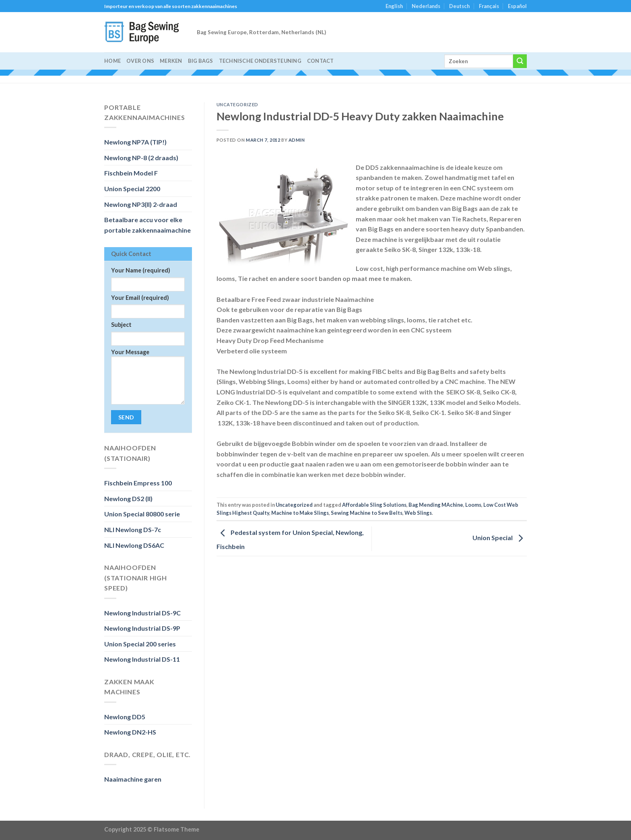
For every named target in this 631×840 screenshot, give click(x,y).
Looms (473, 505)
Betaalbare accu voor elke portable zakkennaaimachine (147, 225)
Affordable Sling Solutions (374, 505)
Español (517, 6)
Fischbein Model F (131, 173)
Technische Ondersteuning (260, 61)
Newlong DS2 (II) (128, 498)
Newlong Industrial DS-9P (142, 628)
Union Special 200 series (140, 644)
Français (489, 6)
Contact (321, 61)
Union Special (500, 538)
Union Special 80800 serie (142, 514)
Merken (171, 61)
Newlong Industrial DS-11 (142, 659)
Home (112, 61)
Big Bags (201, 61)
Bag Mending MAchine (436, 505)
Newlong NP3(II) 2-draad (141, 204)
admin (297, 140)
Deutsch (459, 6)
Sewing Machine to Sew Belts (367, 513)
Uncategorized (237, 104)
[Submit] (520, 61)
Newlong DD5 (125, 717)
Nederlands (426, 6)
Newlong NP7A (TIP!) (135, 142)
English (394, 6)
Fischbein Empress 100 (138, 483)
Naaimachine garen (133, 779)
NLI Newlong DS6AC (134, 545)
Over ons (140, 61)
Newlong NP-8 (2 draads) (141, 158)
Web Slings (418, 513)
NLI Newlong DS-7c (133, 529)
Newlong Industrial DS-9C (142, 613)
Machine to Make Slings (300, 513)
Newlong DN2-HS (130, 732)
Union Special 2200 (132, 189)
